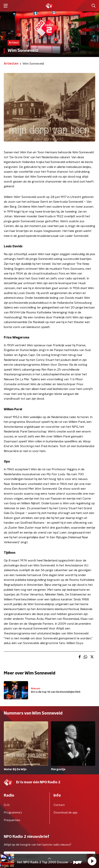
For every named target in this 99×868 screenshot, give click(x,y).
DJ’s (7, 805)
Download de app (65, 813)
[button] (92, 861)
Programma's (13, 813)
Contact (59, 805)
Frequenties (12, 820)
